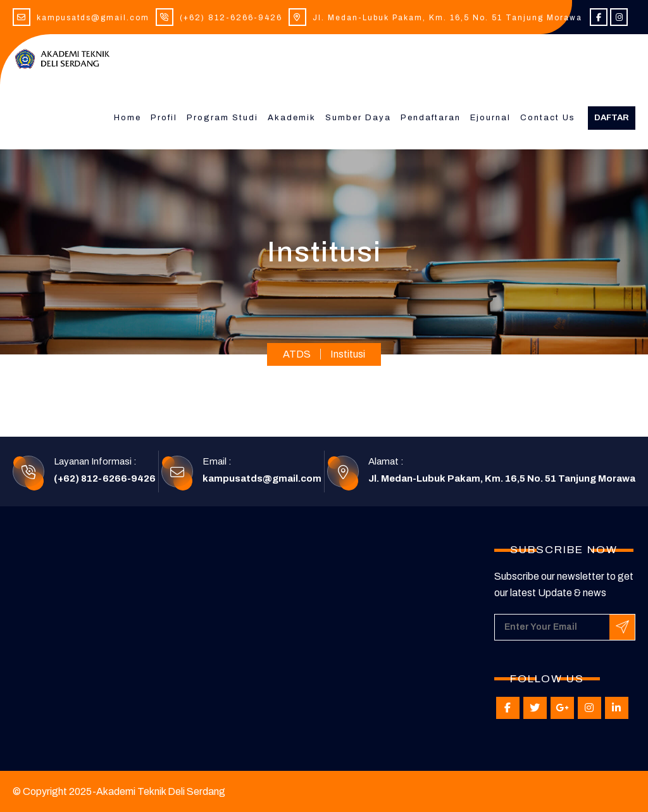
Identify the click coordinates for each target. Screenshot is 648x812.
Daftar (612, 118)
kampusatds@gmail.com (93, 18)
